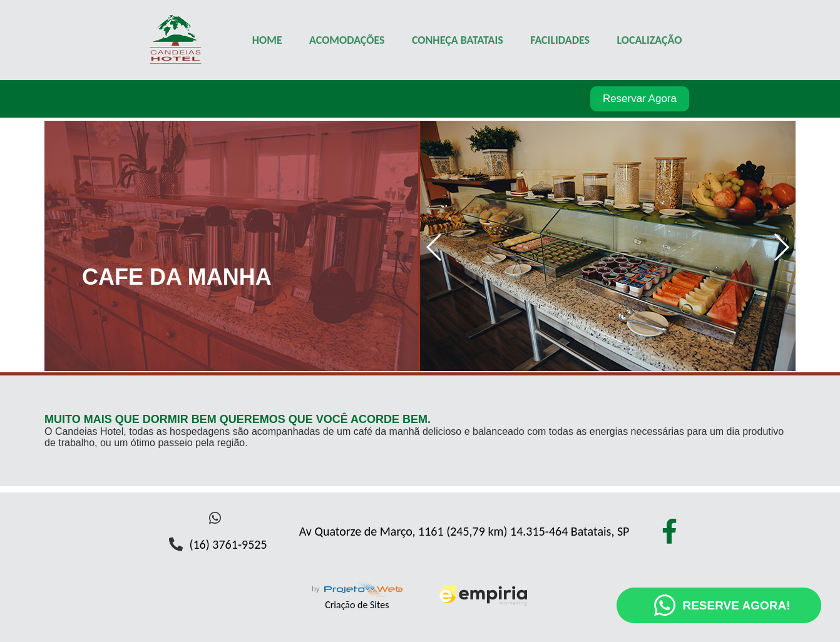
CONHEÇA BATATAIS (458, 40)
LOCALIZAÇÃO (649, 40)
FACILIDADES (560, 40)
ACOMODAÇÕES (347, 40)
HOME (267, 40)
